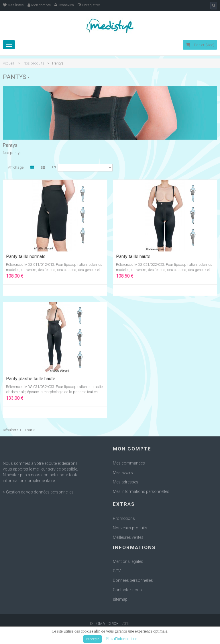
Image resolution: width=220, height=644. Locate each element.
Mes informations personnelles (141, 491)
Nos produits (34, 63)
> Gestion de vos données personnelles (38, 492)
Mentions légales (128, 561)
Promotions (124, 518)
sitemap (120, 599)
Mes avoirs (123, 473)
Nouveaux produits (130, 528)
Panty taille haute (133, 257)
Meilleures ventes (128, 537)
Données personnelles (133, 580)
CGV (117, 571)
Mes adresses (126, 482)
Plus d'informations (122, 639)
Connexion (64, 5)
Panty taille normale (26, 257)
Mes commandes (129, 463)
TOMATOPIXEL (107, 624)
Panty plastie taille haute (31, 379)
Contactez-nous (127, 590)
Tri (54, 167)
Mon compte (39, 5)
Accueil (8, 63)
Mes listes (13, 5)
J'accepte (93, 639)
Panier (200, 45)
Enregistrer (89, 5)
